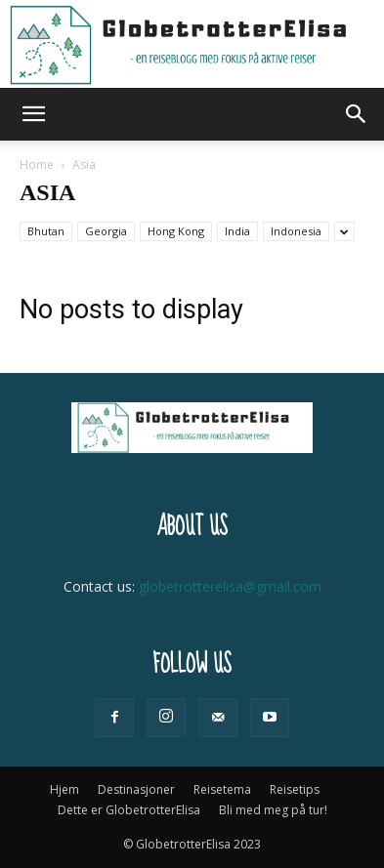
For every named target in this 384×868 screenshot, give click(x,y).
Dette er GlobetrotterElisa (129, 810)
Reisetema (222, 789)
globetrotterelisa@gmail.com (230, 586)
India (237, 231)
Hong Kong (176, 231)
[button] (33, 114)
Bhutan (46, 231)
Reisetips (295, 789)
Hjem (64, 789)
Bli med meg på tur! (273, 810)
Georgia (106, 231)
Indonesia (296, 231)
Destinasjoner (136, 789)
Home (37, 165)
